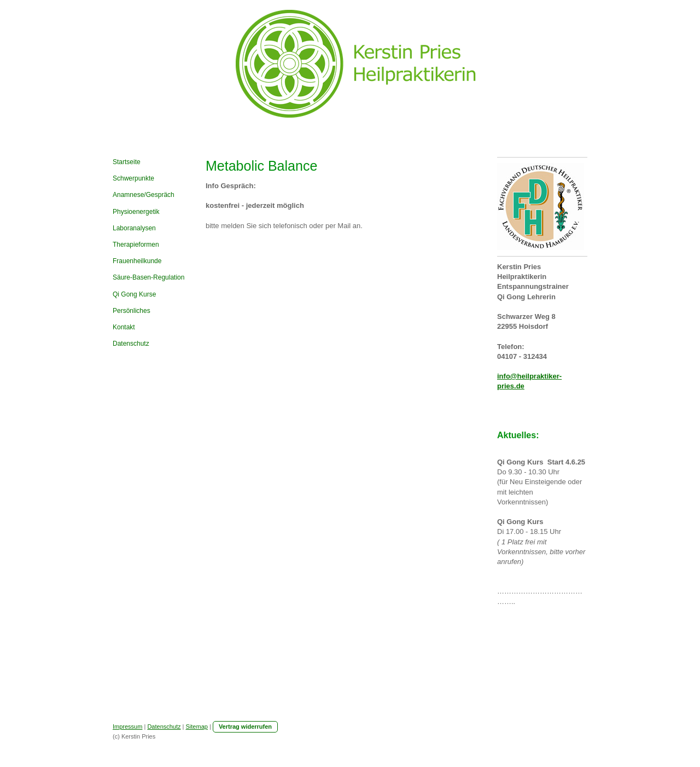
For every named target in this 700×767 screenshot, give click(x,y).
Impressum (127, 727)
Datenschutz (164, 727)
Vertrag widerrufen (245, 727)
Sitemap (197, 727)
